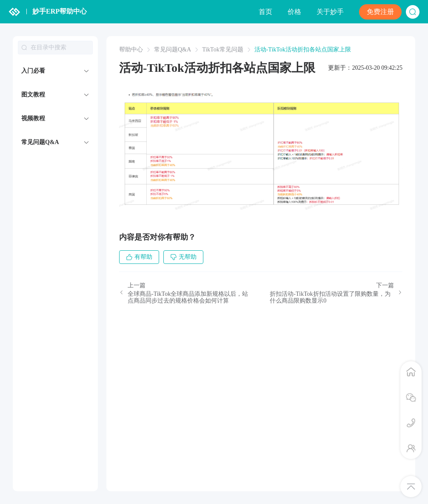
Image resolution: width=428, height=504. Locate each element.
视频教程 (33, 118)
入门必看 (33, 71)
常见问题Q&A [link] (173, 50)
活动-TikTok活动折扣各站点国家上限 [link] (303, 50)
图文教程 (33, 95)
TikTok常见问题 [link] (223, 50)
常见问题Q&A (40, 142)
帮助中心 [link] (131, 50)
